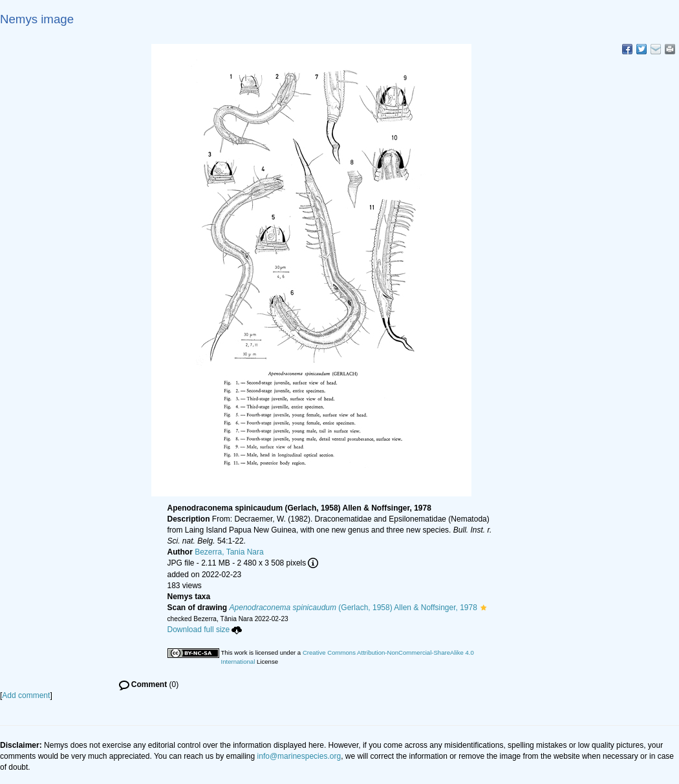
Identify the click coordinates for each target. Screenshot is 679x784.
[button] (483, 608)
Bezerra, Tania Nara (229, 552)
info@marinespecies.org (299, 756)
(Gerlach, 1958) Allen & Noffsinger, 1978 (353, 608)
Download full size (205, 630)
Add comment (26, 695)
